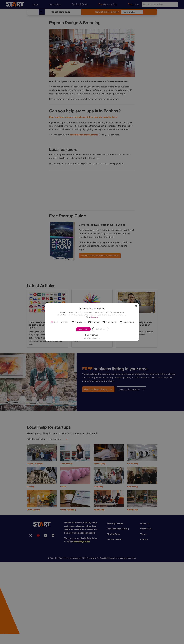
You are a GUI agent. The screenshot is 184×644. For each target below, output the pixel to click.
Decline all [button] (100, 329)
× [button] (136, 306)
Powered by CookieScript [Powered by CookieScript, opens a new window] (92, 338)
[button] (52, 322)
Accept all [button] (83, 329)
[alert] (92, 322)
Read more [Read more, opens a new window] (94, 317)
